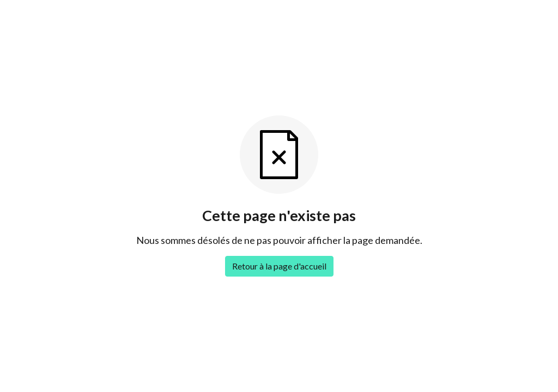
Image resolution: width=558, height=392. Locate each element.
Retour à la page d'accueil (279, 266)
